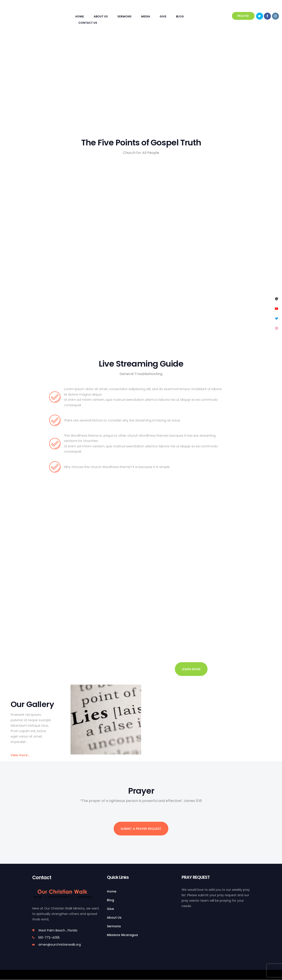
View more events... (26, 605)
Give (110, 909)
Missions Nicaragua (122, 935)
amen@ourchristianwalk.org (60, 945)
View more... (20, 755)
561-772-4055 (49, 938)
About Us (114, 918)
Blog (111, 900)
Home (112, 891)
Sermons (114, 926)
